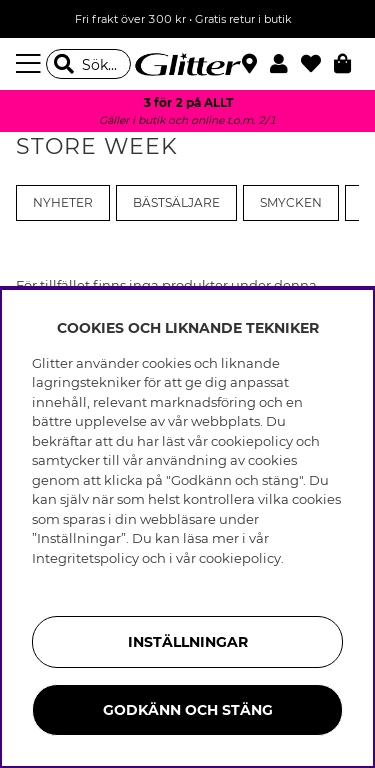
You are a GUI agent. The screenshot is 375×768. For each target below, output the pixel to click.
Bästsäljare (176, 203)
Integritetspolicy (85, 558)
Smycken (291, 203)
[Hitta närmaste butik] (252, 66)
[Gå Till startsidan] (188, 64)
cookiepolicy (240, 558)
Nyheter (63, 203)
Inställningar (188, 642)
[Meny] (31, 64)
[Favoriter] (317, 64)
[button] (285, 64)
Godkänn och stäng (188, 710)
